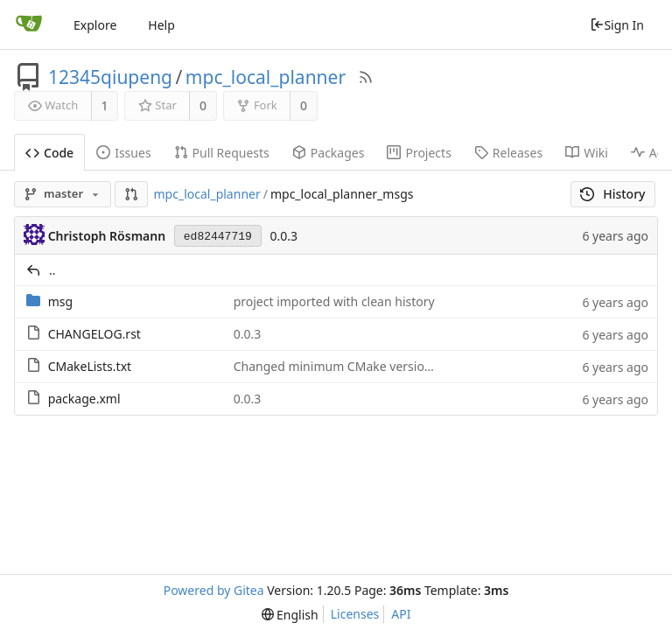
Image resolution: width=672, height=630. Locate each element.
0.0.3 (283, 236)
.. (52, 270)
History (613, 194)
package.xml (84, 399)
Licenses (355, 614)
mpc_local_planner (266, 77)
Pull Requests (222, 153)
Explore (95, 25)
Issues (123, 153)
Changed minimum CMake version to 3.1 (350, 366)
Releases (508, 153)
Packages (329, 153)
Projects (419, 153)
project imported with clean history (334, 301)
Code (49, 153)
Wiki (587, 153)
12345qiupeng (110, 77)
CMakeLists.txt (90, 366)
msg (60, 301)
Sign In (617, 25)
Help (161, 25)
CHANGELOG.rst (94, 334)
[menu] (290, 615)
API (401, 614)
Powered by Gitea (214, 590)
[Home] (29, 24)
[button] (131, 194)
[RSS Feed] (366, 77)
